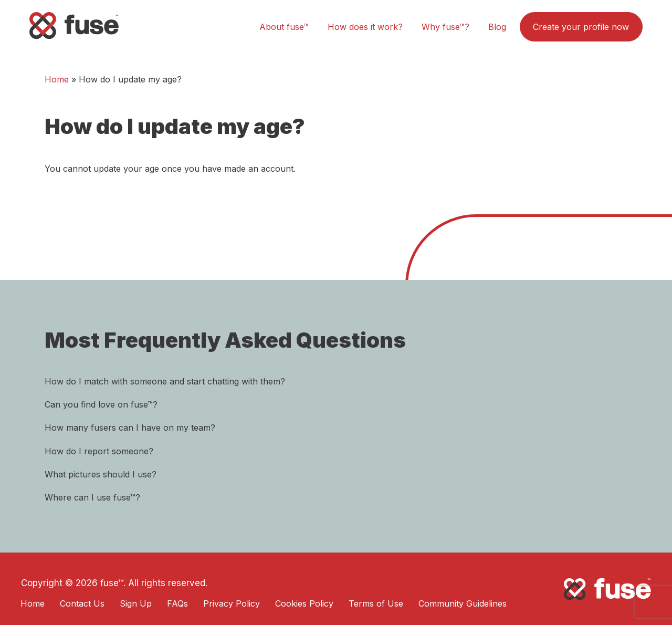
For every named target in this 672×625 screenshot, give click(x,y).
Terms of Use (376, 603)
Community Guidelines (463, 603)
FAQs (177, 603)
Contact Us (82, 603)
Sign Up (136, 603)
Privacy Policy (232, 603)
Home (57, 79)
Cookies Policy (304, 603)
